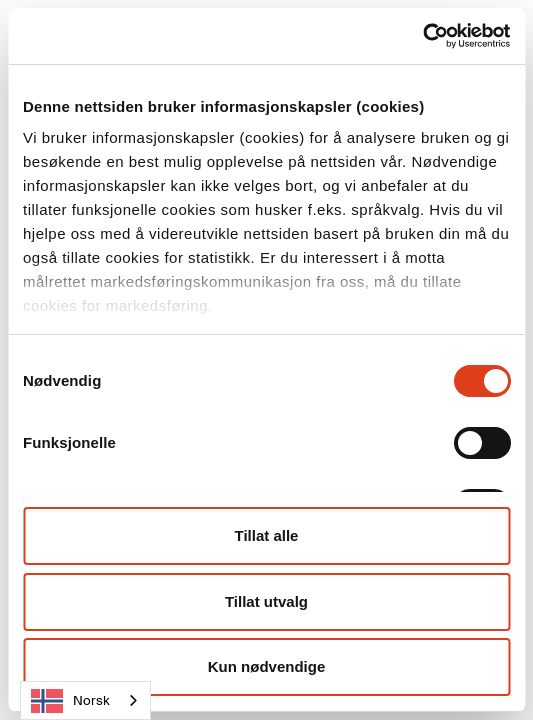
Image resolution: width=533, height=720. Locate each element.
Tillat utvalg (266, 601)
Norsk (70, 701)
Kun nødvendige (267, 666)
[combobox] (85, 700)
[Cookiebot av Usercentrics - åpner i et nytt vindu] (422, 36)
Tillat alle (267, 535)
